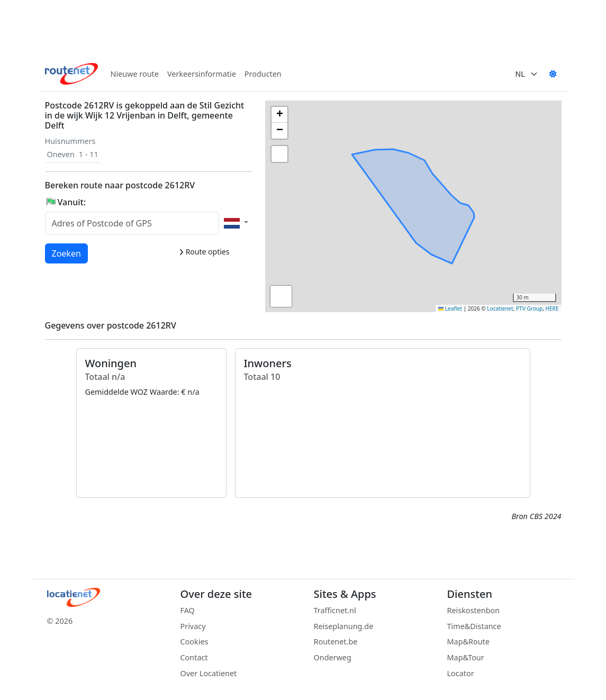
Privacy (193, 626)
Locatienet (500, 308)
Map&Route (468, 642)
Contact (194, 657)
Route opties (204, 252)
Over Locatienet (209, 673)
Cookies (195, 642)
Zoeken (67, 253)
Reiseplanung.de (344, 626)
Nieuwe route (135, 74)
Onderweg (333, 657)
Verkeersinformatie (202, 74)
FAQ (188, 610)
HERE (552, 308)
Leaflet (450, 308)
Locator (461, 673)
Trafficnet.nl (335, 610)
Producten (263, 74)
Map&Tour (466, 657)
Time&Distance (474, 626)
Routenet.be (336, 642)
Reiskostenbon (474, 610)
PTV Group (529, 308)
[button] (438, 181)
